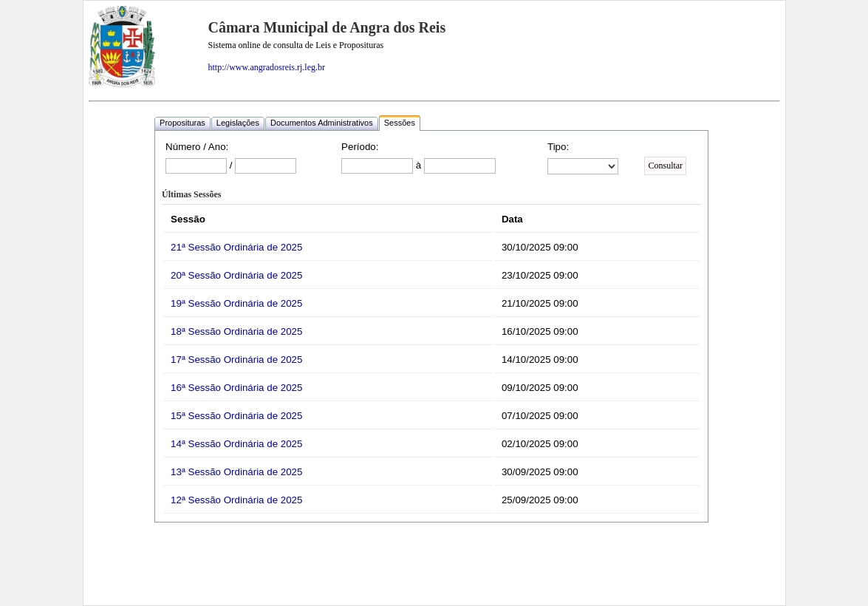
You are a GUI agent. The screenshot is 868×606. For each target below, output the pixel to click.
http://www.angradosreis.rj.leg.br (267, 67)
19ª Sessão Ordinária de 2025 (236, 303)
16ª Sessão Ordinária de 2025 (236, 388)
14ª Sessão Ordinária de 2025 (236, 444)
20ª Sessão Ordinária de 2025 (236, 275)
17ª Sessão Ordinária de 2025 (236, 360)
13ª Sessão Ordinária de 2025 (236, 472)
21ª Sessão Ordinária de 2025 (236, 247)
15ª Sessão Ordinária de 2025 (236, 416)
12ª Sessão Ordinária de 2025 (236, 500)
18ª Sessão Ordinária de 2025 (236, 331)
